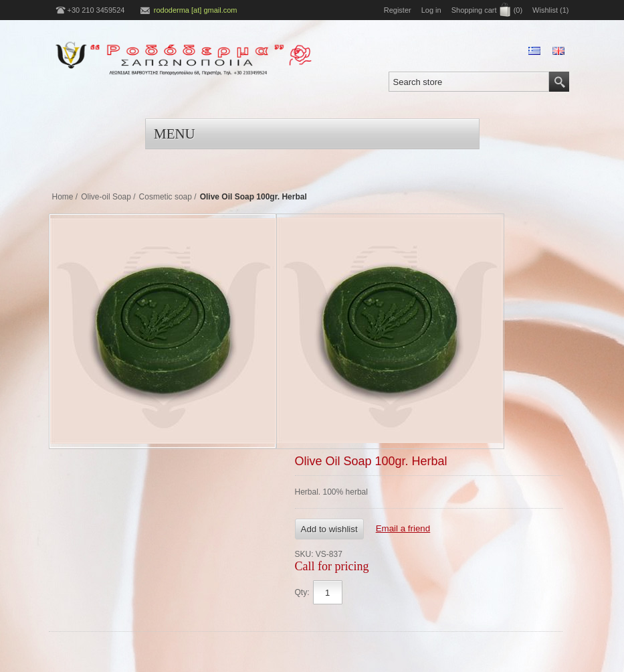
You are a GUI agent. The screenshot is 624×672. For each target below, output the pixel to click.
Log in (431, 10)
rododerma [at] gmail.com (196, 10)
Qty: (302, 592)
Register (398, 10)
